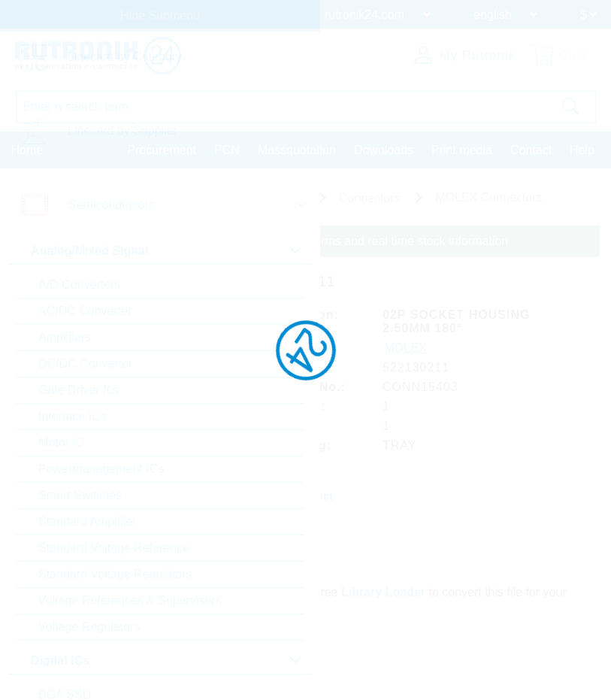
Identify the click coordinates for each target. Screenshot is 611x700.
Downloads (384, 150)
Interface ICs (73, 416)
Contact (531, 150)
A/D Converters (79, 285)
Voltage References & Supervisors (130, 600)
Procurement (162, 150)
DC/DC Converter (85, 364)
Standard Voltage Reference (114, 548)
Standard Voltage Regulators (115, 574)
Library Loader (383, 592)
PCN (227, 150)
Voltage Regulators (89, 627)
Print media (462, 150)
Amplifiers (65, 337)
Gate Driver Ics (79, 390)
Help (582, 150)
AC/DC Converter (85, 311)
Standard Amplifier (88, 521)
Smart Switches (80, 495)
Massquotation (297, 150)
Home (27, 150)
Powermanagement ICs (101, 469)
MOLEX (406, 348)
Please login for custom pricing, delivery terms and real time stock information (302, 241)
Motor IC (61, 442)
